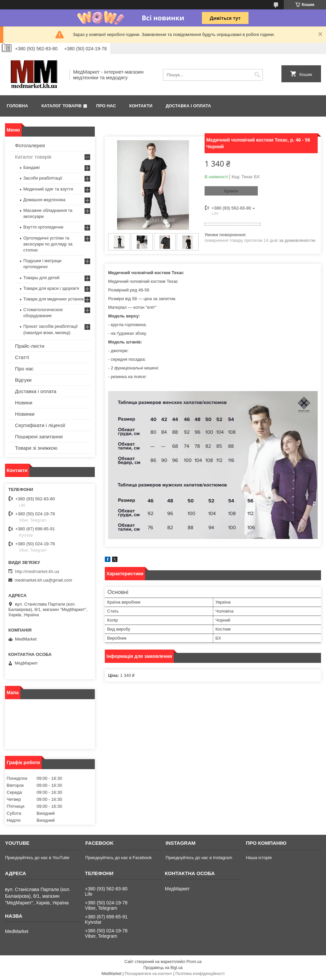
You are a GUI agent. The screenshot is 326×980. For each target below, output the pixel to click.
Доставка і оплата (188, 106)
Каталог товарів (61, 106)
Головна (17, 106)
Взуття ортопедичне (43, 227)
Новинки (25, 414)
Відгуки (23, 380)
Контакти (141, 106)
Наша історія (259, 858)
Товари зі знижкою (36, 448)
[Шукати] (257, 75)
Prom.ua (194, 962)
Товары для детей (41, 278)
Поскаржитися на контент (148, 974)
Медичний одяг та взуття (48, 189)
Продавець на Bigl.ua (163, 968)
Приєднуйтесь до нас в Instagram (199, 858)
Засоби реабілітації (43, 178)
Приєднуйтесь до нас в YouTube (37, 858)
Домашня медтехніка (44, 200)
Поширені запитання (39, 437)
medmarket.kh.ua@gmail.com (43, 580)
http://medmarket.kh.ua (37, 571)
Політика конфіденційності (200, 974)
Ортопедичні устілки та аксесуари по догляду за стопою (48, 244)
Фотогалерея (30, 145)
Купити (231, 191)
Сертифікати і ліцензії (40, 425)
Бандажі (31, 167)
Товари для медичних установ (53, 299)
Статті (22, 357)
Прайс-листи (30, 346)
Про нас (106, 106)
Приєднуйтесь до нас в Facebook (118, 858)
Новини (24, 403)
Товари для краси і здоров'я (51, 288)
